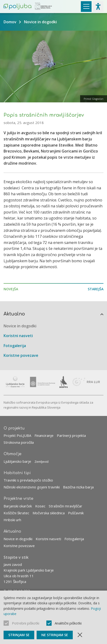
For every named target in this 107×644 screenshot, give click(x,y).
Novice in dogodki (40, 22)
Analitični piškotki (68, 623)
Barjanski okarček (18, 506)
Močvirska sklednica (49, 513)
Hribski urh (12, 520)
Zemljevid (41, 462)
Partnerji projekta (71, 435)
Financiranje (44, 435)
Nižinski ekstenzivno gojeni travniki (32, 487)
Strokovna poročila (19, 442)
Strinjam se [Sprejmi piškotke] (19, 635)
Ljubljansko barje (17, 461)
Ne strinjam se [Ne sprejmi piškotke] (55, 635)
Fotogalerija (15, 346)
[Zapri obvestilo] (80, 635)
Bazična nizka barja (78, 487)
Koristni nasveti (18, 336)
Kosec (40, 506)
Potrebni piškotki (26, 623)
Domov (10, 22)
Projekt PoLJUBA (17, 435)
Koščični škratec (16, 513)
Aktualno (14, 314)
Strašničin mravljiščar (66, 506)
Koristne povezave (21, 355)
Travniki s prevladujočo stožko (28, 480)
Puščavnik (76, 513)
